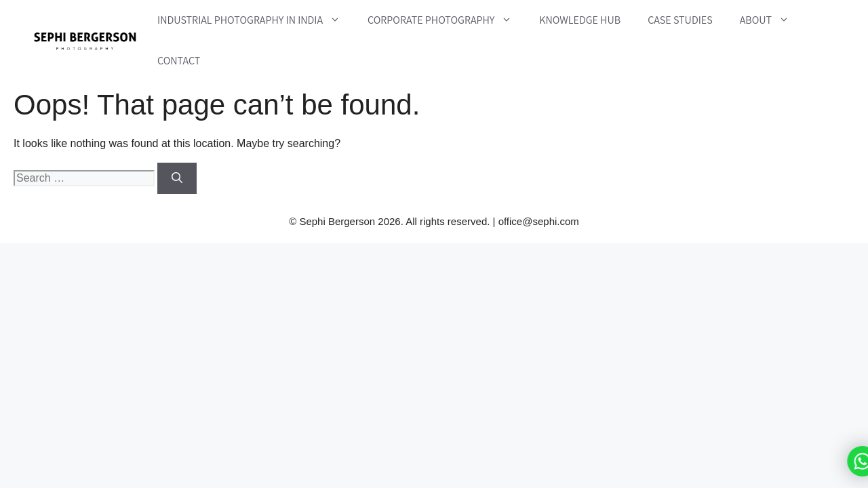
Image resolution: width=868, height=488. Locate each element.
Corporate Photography (447, 20)
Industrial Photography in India (256, 20)
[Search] (177, 178)
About (771, 20)
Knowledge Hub (580, 20)
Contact (179, 61)
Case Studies (680, 20)
